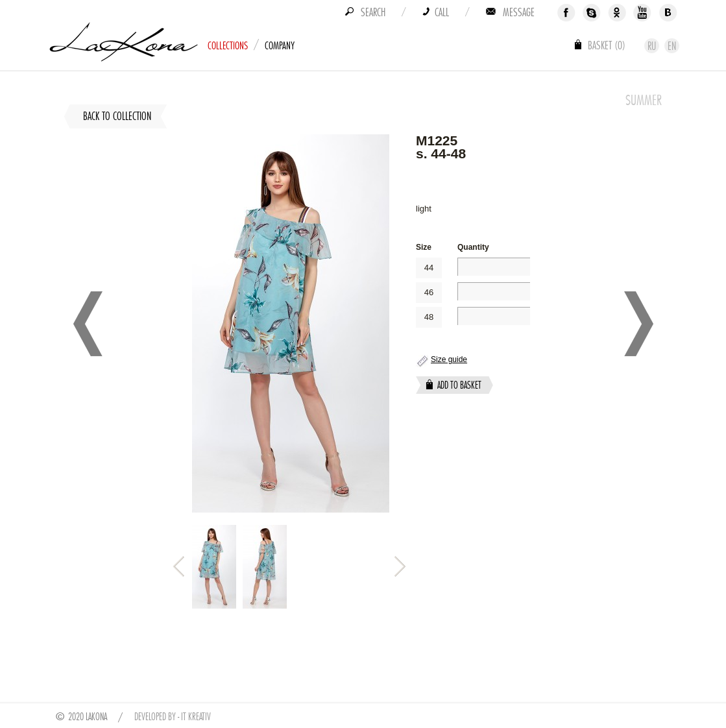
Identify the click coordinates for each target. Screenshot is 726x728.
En (672, 46)
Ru (652, 46)
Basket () (607, 45)
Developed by (155, 717)
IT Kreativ (196, 717)
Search (373, 12)
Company (280, 46)
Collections (228, 46)
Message (519, 12)
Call (442, 12)
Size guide (449, 359)
